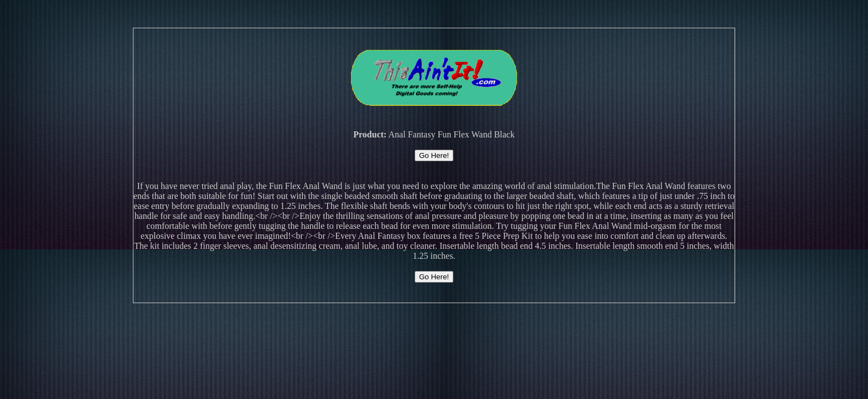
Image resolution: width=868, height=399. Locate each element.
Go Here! (434, 155)
